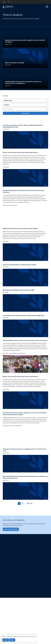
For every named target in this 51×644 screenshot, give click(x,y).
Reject (12, 640)
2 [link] (22, 603)
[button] (47, 7)
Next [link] (31, 603)
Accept (6, 640)
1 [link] (19, 603)
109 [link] (28, 603)
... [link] (25, 603)
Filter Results (25, 209)
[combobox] (25, 196)
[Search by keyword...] (25, 205)
